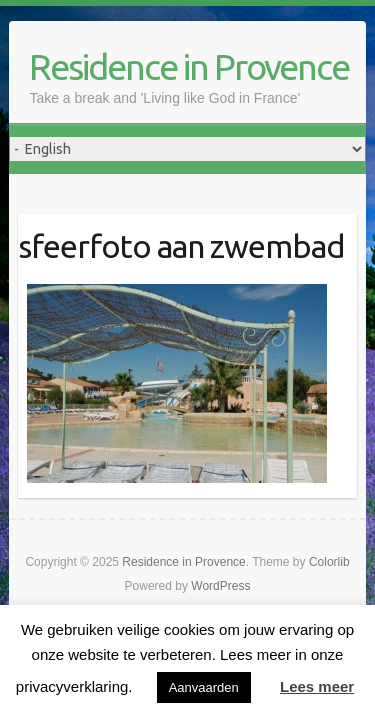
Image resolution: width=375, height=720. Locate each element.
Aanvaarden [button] (204, 687)
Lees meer (317, 686)
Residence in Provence (189, 66)
